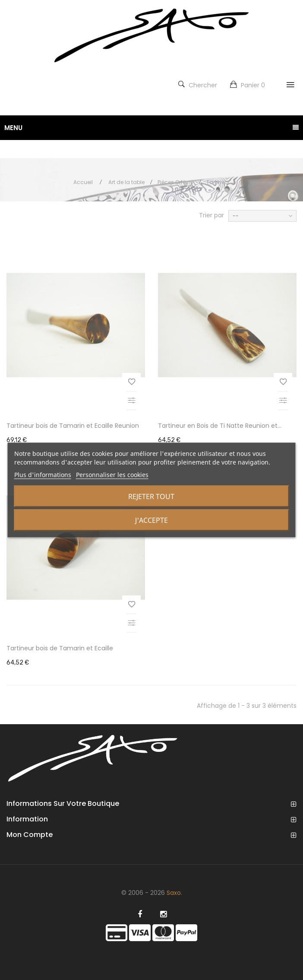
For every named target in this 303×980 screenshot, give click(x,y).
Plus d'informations (43, 475)
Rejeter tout (151, 496)
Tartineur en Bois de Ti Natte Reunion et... (220, 426)
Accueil (83, 182)
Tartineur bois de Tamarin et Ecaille (60, 648)
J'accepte (151, 520)
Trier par (211, 215)
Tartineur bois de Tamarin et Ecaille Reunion (73, 426)
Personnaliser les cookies (112, 475)
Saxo (174, 893)
